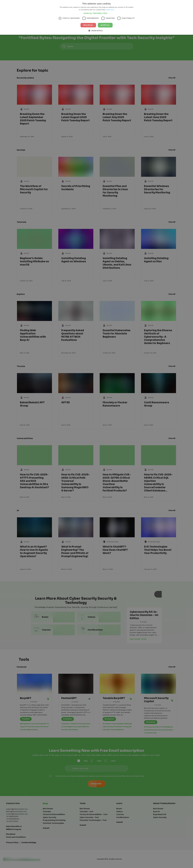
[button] (97, 13)
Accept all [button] (105, 25)
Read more (110, 10)
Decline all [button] (88, 25)
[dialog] (96, 434)
